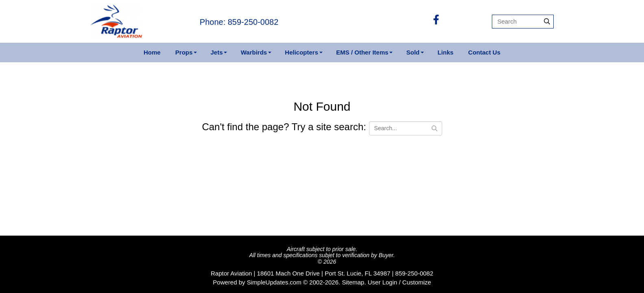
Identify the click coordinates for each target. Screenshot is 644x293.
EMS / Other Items (362, 52)
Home (152, 52)
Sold (413, 52)
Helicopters (301, 52)
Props (184, 52)
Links (445, 52)
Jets (217, 52)
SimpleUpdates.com (274, 282)
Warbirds (254, 52)
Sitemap (353, 282)
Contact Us (484, 52)
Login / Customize (407, 282)
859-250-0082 (414, 273)
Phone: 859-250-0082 (239, 22)
